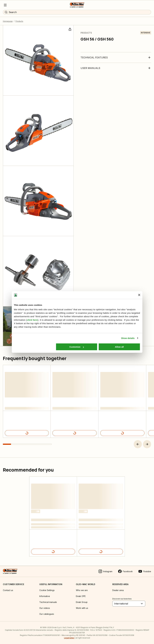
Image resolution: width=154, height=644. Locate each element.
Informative (45, 596)
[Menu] (5, 5)
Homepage (8, 21)
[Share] (70, 29)
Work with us (82, 608)
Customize (77, 347)
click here (32, 320)
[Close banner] (139, 295)
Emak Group (82, 602)
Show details (128, 338)
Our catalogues (47, 614)
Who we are (82, 590)
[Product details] (27, 433)
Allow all (119, 347)
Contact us (8, 590)
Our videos (45, 608)
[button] (138, 444)
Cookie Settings (47, 590)
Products (19, 21)
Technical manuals (48, 602)
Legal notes (69, 638)
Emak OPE (81, 596)
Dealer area (118, 590)
